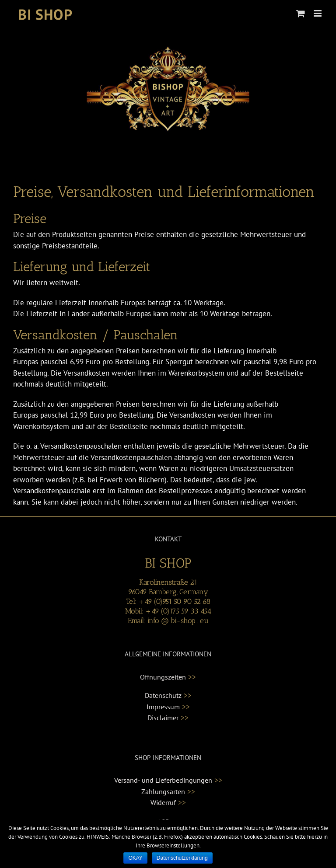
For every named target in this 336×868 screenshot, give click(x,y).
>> (192, 677)
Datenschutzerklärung (182, 858)
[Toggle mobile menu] (318, 13)
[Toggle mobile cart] (301, 13)
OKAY (135, 858)
